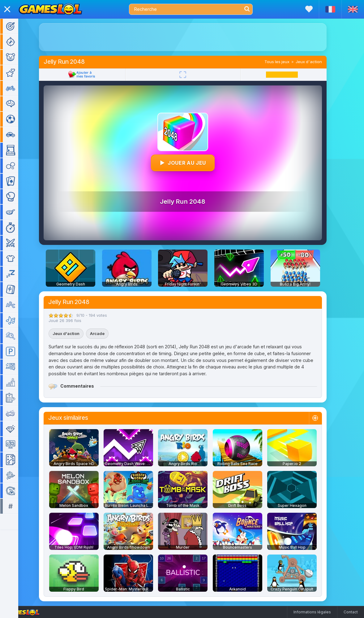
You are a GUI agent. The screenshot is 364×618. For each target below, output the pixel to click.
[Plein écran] (191, 75)
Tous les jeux (285, 62)
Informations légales (312, 612)
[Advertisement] (191, 37)
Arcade (106, 333)
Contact (351, 612)
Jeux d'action (317, 62)
